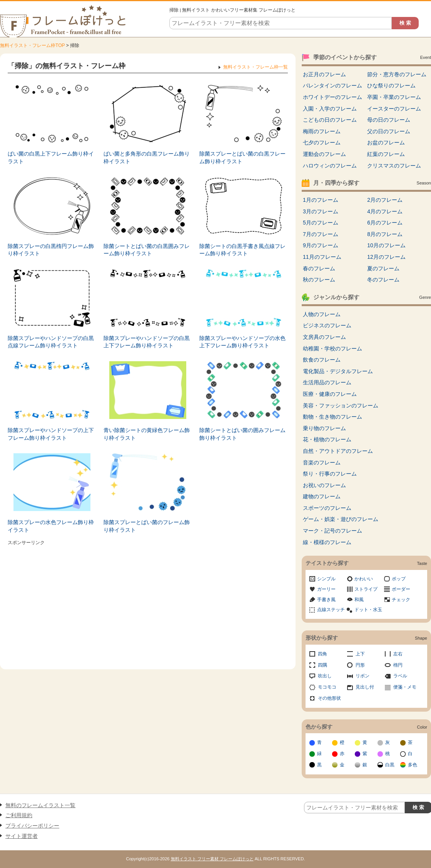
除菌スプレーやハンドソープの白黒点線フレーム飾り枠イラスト (51, 342)
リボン (363, 676)
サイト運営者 (22, 836)
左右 (398, 654)
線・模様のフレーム (327, 542)
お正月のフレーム (324, 74)
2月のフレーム (385, 200)
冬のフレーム (383, 280)
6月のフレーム (385, 223)
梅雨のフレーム (322, 131)
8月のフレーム (385, 234)
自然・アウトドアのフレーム (338, 451)
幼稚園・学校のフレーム (332, 349)
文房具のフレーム (324, 337)
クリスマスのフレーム (394, 166)
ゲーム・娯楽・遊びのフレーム (341, 519)
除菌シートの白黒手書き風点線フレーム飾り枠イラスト (242, 250)
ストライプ (366, 589)
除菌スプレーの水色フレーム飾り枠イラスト (51, 526)
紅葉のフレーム (386, 154)
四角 (322, 654)
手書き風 (326, 600)
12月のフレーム (386, 257)
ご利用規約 (19, 815)
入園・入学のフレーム (330, 109)
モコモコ (327, 687)
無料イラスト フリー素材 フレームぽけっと (212, 859)
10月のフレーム (386, 245)
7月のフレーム (321, 234)
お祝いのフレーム (324, 485)
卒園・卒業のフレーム (394, 97)
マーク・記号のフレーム (332, 531)
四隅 (322, 665)
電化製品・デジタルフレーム (338, 371)
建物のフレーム (322, 496)
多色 (413, 765)
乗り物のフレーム (324, 428)
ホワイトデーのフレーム (332, 97)
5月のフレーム (321, 223)
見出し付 (365, 687)
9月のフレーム (321, 245)
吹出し (325, 676)
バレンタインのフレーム (332, 85)
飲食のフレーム (322, 360)
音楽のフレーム (322, 462)
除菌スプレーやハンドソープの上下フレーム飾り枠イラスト (51, 434)
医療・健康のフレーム (330, 394)
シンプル (326, 579)
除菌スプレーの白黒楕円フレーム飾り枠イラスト (51, 250)
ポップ (399, 579)
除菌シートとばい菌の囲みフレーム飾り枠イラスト (242, 434)
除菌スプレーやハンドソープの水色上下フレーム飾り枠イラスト (242, 342)
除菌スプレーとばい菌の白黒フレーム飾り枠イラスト (242, 158)
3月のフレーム (321, 211)
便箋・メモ (405, 687)
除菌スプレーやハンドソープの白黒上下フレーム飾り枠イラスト (147, 342)
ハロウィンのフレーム (330, 166)
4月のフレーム (385, 211)
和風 (359, 600)
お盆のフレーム (386, 142)
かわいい (364, 579)
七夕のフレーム (322, 142)
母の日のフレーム (389, 120)
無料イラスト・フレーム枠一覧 (256, 67)
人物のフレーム (322, 314)
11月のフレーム (322, 257)
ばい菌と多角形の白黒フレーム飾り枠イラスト (147, 158)
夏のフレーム (383, 268)
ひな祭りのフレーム (391, 85)
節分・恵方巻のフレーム (397, 74)
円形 (360, 665)
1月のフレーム (321, 200)
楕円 (398, 665)
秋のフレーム (319, 280)
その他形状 (329, 698)
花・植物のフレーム (327, 439)
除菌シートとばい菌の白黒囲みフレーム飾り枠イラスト (147, 250)
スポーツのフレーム (327, 508)
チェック (401, 600)
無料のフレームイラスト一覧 (40, 805)
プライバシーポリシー (32, 826)
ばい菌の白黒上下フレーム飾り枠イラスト (51, 158)
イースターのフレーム (394, 109)
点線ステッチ (331, 610)
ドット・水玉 (368, 610)
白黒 (390, 765)
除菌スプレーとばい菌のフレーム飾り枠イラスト (147, 526)
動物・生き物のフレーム (332, 417)
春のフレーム (319, 268)
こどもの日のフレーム (330, 120)
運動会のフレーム (324, 154)
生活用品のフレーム (327, 382)
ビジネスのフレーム (327, 325)
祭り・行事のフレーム (330, 474)
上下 (360, 654)
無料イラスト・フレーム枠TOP (32, 45)
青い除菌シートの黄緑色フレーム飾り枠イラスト (147, 434)
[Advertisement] (148, 602)
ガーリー (326, 589)
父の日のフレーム (389, 131)
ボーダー (401, 589)
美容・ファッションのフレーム (341, 406)
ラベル (400, 676)
